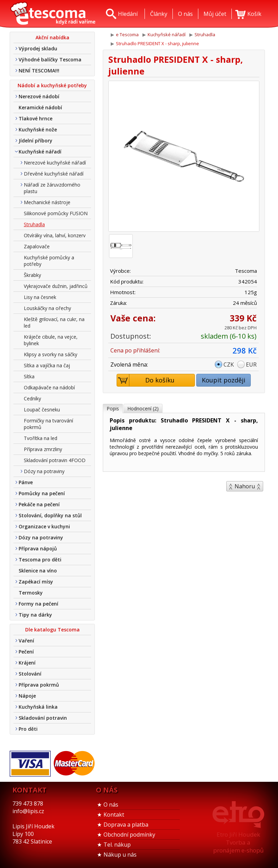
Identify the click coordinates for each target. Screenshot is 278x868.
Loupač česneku (42, 410)
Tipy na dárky (35, 615)
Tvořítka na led (41, 438)
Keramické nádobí (40, 107)
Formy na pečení (38, 604)
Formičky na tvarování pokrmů (48, 424)
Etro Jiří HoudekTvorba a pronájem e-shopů (238, 842)
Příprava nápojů (38, 548)
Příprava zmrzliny (43, 449)
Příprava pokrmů (39, 685)
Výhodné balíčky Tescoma (50, 59)
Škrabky (32, 275)
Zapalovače (37, 246)
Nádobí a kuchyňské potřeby (52, 85)
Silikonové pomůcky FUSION (56, 213)
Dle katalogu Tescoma (52, 630)
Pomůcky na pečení (42, 493)
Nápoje (27, 696)
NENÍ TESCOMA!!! (39, 71)
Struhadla (34, 224)
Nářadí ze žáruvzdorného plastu (52, 188)
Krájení (27, 663)
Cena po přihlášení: (135, 350)
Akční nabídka (52, 37)
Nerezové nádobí (39, 96)
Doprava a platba (126, 825)
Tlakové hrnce (36, 118)
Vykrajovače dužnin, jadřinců (56, 286)
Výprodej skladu (38, 48)
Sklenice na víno (38, 571)
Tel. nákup (117, 845)
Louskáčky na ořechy (47, 308)
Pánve (26, 482)
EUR (251, 365)
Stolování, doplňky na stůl (50, 515)
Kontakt (114, 815)
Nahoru (245, 486)
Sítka (29, 376)
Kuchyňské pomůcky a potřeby (49, 261)
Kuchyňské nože (38, 129)
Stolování (30, 674)
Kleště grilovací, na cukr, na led (54, 322)
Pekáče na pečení (39, 504)
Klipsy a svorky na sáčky (51, 354)
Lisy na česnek (40, 297)
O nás (111, 805)
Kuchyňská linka (38, 707)
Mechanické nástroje (47, 202)
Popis (113, 408)
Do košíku (146, 380)
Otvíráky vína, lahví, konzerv (55, 235)
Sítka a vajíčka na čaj (47, 365)
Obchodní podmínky (129, 835)
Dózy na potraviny (44, 471)
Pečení (26, 652)
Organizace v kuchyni (44, 526)
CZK (229, 365)
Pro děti (28, 729)
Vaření (26, 641)
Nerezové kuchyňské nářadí (55, 163)
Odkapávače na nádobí (49, 387)
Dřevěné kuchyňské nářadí (54, 174)
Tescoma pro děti (40, 560)
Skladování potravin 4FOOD (55, 460)
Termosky (31, 593)
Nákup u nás (120, 855)
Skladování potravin (43, 718)
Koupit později (224, 380)
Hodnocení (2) (143, 408)
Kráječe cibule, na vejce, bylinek (51, 340)
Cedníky (32, 398)
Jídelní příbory (36, 141)
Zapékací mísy (36, 582)
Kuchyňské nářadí (40, 152)
